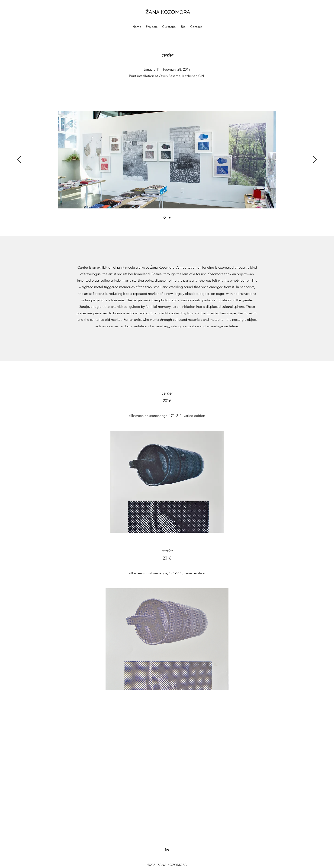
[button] (169, 27)
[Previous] (19, 160)
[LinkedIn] (167, 850)
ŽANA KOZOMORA (168, 12)
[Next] (315, 160)
